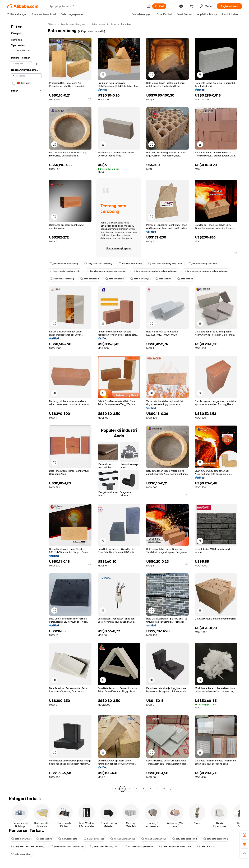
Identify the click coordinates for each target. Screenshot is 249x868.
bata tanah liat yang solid (104, 846)
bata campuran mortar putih (175, 846)
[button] (149, 6)
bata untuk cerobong (62, 279)
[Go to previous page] (116, 789)
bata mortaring (139, 279)
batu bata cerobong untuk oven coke (106, 271)
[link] (245, 835)
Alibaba (52, 24)
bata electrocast (94, 839)
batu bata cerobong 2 (185, 839)
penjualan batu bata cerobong (28, 846)
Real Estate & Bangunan (73, 24)
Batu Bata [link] (126, 24)
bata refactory (206, 846)
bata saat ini (163, 279)
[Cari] (159, 6)
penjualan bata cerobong (64, 264)
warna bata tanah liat (123, 839)
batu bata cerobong (130, 264)
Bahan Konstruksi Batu (104, 24)
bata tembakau (90, 279)
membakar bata (68, 839)
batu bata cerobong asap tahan (165, 264)
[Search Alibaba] (97, 6)
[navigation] (26, 407)
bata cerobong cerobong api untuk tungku (155, 271)
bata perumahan (21, 854)
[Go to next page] (171, 789)
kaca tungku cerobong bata (65, 271)
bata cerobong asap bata (203, 264)
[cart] (192, 7)
